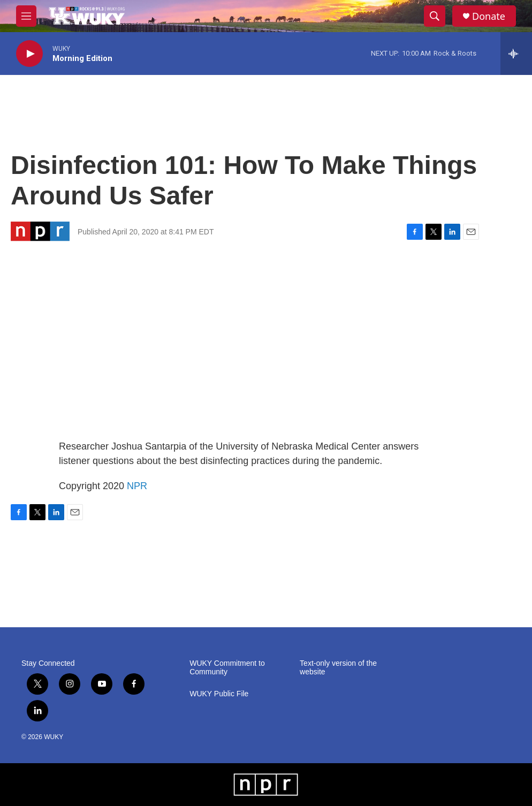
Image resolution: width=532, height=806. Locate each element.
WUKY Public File (219, 694)
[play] (29, 54)
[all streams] (516, 54)
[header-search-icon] (435, 16)
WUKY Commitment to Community (227, 668)
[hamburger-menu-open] (26, 16)
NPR (137, 486)
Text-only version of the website (338, 668)
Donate (489, 16)
